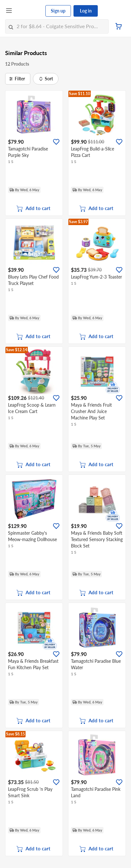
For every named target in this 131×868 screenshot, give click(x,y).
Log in (86, 11)
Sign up (58, 11)
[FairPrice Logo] (29, 11)
